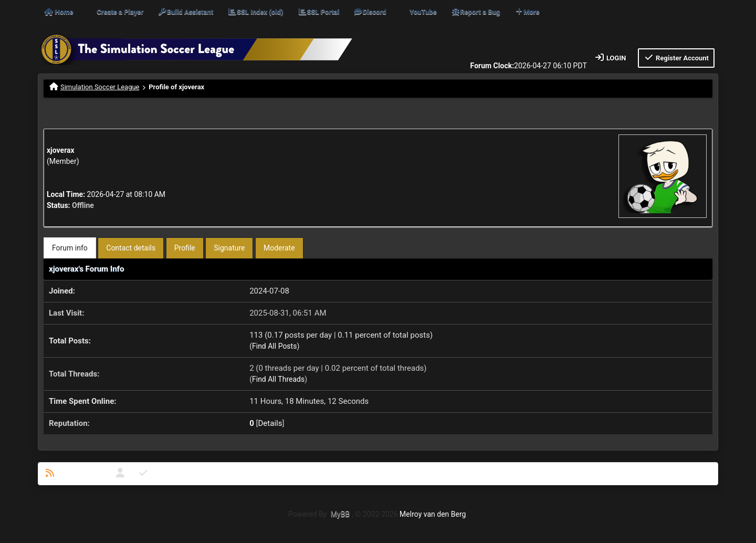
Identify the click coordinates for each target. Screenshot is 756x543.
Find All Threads (278, 379)
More (527, 12)
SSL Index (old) (255, 12)
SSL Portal (318, 12)
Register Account (676, 58)
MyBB (340, 514)
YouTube (423, 12)
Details (270, 423)
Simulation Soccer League (100, 87)
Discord (370, 12)
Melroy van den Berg (433, 514)
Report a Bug (475, 12)
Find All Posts (274, 346)
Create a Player (120, 12)
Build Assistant (185, 12)
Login (610, 58)
